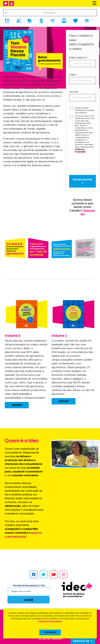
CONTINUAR (50, 632)
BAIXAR (17, 405)
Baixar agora (83, 181)
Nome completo (79, 58)
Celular (73, 92)
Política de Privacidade (50, 621)
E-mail (73, 75)
